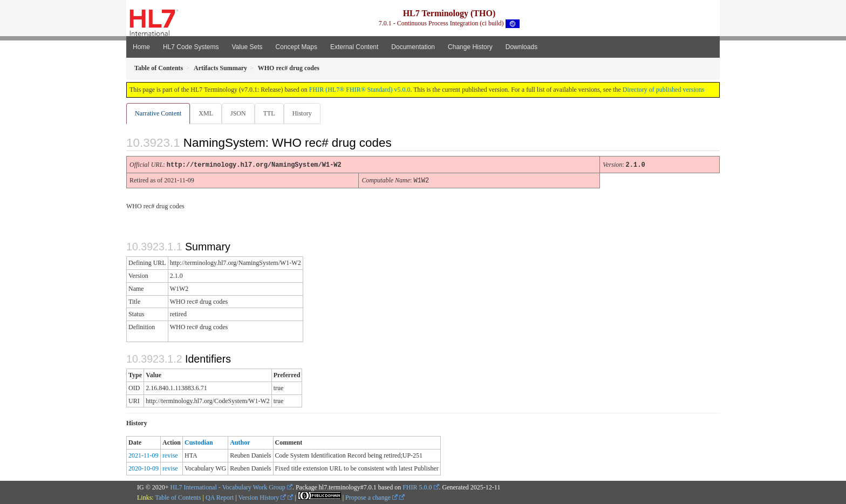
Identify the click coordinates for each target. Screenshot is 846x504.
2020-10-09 (144, 468)
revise (170, 455)
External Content (354, 47)
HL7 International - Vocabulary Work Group (228, 487)
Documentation (413, 47)
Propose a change (371, 497)
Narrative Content (158, 113)
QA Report (220, 497)
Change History (470, 47)
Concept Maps (296, 47)
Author (240, 442)
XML (207, 113)
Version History (262, 497)
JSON (240, 113)
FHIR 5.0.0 (417, 487)
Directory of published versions (664, 90)
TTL (272, 113)
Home (141, 47)
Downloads (521, 47)
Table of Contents (178, 497)
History (306, 113)
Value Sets (247, 47)
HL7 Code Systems (191, 47)
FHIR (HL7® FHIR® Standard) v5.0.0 (360, 90)
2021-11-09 (144, 455)
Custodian (199, 442)
